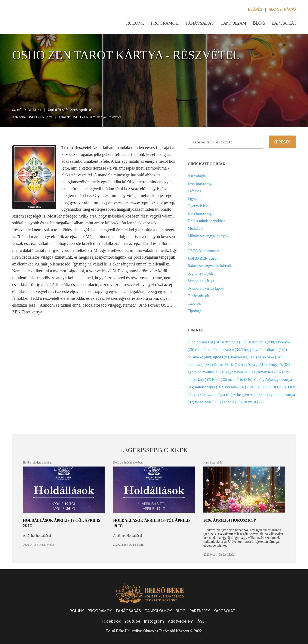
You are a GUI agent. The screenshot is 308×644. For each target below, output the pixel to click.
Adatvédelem (181, 621)
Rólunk (135, 23)
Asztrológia (197, 176)
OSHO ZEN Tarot (40, 117)
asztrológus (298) (262, 342)
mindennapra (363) (210, 387)
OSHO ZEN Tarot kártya (89, 117)
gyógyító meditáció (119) (207, 372)
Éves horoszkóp (200, 183)
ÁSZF (202, 621)
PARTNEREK (200, 611)
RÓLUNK (77, 611)
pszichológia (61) (219, 395)
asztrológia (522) (234, 342)
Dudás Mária (32, 110)
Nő (190, 243)
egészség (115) (255, 365)
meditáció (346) (240, 380)
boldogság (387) (200, 365)
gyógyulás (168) (240, 372)
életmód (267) (206, 350)
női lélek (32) (236, 387)
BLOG (181, 611)
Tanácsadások (198, 296)
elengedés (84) (279, 365)
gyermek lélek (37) (268, 372)
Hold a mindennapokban (207, 221)
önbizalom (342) (230, 350)
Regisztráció (282, 9)
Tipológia (195, 311)
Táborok (194, 303)
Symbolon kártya (201, 281)
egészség (195, 191)
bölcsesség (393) (244, 357)
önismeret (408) (200, 357)
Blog (259, 23)
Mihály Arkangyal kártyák (208, 236)
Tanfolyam (233, 23)
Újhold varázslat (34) (204, 342)
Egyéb (193, 198)
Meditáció (196, 228)
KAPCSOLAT (224, 611)
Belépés (255, 9)
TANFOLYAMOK (158, 611)
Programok (165, 23)
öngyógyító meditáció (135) (266, 350)
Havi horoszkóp (200, 213)
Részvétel (114, 117)
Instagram (154, 621)
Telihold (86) (232, 402)
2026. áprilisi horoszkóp (230, 520)
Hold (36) (220, 380)
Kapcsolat (284, 23)
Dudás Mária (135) (228, 365)
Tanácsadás (199, 23)
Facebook (111, 621)
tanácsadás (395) (208, 402)
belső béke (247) (271, 357)
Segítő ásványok (201, 273)
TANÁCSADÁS (128, 611)
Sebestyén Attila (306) (251, 395)
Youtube (132, 621)
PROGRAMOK (100, 611)
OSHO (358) (257, 387)
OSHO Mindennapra (204, 251)
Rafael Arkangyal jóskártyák (210, 266)
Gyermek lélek (199, 206)
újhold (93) (222, 357)
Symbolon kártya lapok (206, 288)
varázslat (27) (253, 402)
